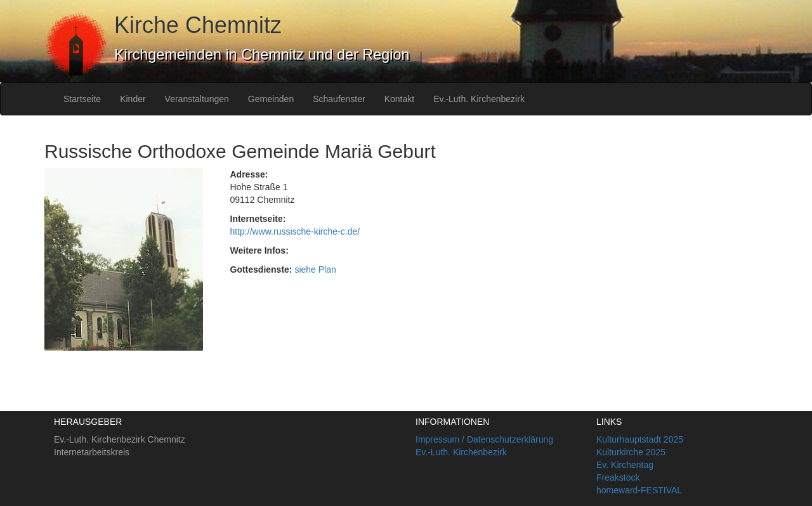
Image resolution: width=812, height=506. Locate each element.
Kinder (133, 99)
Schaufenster (339, 99)
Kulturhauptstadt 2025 (640, 439)
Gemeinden (271, 99)
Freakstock (618, 477)
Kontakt (399, 99)
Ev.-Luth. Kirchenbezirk (479, 99)
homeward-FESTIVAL (639, 490)
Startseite (82, 99)
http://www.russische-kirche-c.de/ (295, 231)
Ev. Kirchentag (625, 465)
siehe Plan (315, 269)
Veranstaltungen (197, 99)
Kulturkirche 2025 (631, 452)
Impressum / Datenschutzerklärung (484, 439)
